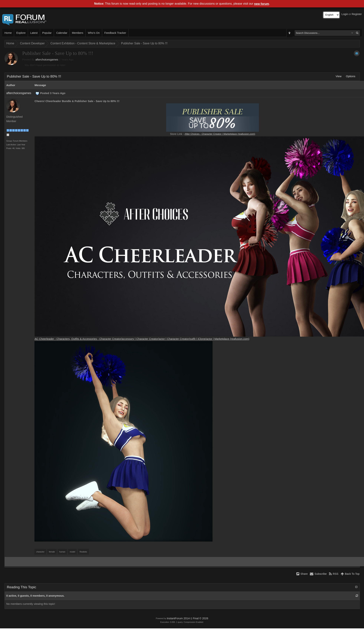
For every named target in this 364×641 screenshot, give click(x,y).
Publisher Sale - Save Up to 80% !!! (144, 43)
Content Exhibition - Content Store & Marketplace (83, 43)
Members (78, 33)
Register (357, 14)
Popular (47, 33)
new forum (262, 4)
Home (8, 33)
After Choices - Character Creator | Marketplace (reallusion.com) (220, 134)
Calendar (62, 33)
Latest (34, 33)
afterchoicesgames (47, 60)
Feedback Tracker (115, 33)
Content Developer (32, 43)
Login (345, 14)
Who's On (94, 33)
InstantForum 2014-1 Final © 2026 (187, 618)
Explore (21, 33)
